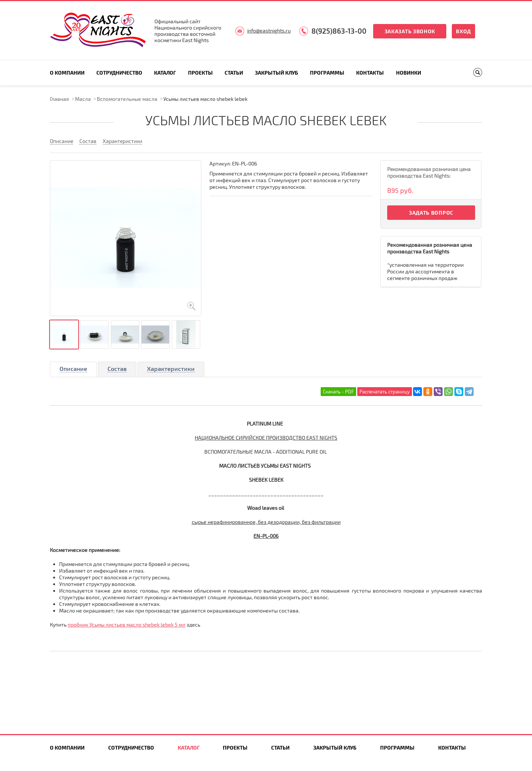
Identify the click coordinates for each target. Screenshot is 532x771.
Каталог (165, 73)
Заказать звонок (410, 31)
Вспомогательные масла (127, 99)
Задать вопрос (431, 213)
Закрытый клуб (277, 73)
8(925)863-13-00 (339, 31)
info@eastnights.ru (269, 30)
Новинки (409, 73)
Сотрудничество (119, 73)
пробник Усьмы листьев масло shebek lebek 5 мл (127, 625)
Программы (327, 73)
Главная (59, 99)
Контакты (370, 73)
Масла (83, 99)
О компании (67, 73)
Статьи (234, 73)
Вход (463, 31)
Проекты (200, 73)
